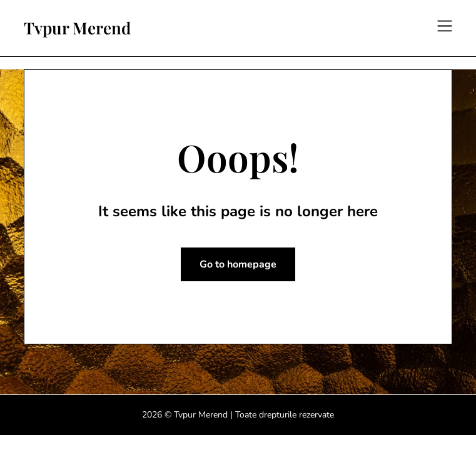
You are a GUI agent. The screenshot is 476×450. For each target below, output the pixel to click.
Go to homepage (238, 264)
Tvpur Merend (77, 28)
